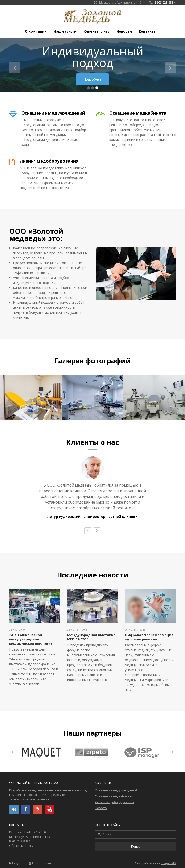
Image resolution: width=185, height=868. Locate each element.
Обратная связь (21, 846)
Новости (124, 31)
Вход (15, 863)
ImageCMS (168, 863)
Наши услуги (65, 31)
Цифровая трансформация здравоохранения (149, 637)
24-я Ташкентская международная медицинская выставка (31, 639)
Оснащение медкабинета (138, 113)
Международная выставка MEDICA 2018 (91, 637)
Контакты (148, 31)
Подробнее (92, 79)
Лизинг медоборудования (49, 161)
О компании (36, 31)
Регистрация (41, 863)
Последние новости (93, 575)
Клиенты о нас (97, 31)
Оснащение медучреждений (53, 113)
